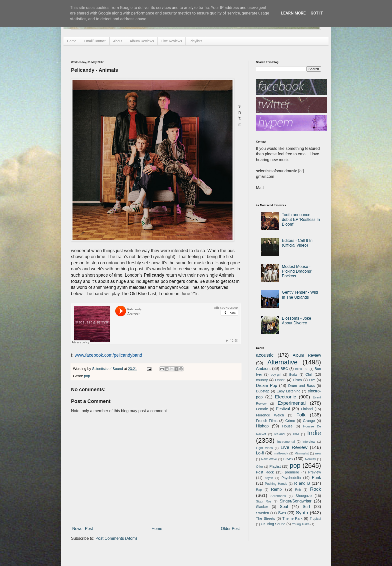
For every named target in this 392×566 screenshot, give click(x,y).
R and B (302, 483)
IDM (296, 434)
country (262, 380)
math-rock (281, 453)
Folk (301, 415)
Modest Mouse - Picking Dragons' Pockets (297, 271)
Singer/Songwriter (296, 501)
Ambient (263, 369)
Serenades (278, 496)
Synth (302, 513)
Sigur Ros (264, 501)
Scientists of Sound (108, 369)
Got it (317, 13)
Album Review (307, 355)
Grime (290, 421)
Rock (315, 489)
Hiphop (262, 426)
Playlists (196, 41)
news (288, 459)
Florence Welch (270, 415)
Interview (309, 442)
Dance (280, 380)
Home (72, 41)
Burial (293, 375)
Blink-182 (302, 369)
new (318, 453)
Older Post (230, 529)
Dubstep (263, 391)
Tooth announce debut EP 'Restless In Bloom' (301, 219)
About (118, 41)
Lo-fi (260, 453)
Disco (297, 380)
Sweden (262, 513)
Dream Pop (266, 386)
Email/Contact (95, 41)
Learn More (293, 13)
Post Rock (265, 472)
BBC (284, 369)
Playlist (275, 466)
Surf (306, 507)
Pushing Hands (276, 484)
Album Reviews (142, 41)
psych (269, 478)
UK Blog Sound (273, 524)
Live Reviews (172, 41)
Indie (314, 433)
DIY (312, 380)
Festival (283, 409)
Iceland (279, 434)
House (287, 426)
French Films (267, 421)
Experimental (292, 403)
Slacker (262, 507)
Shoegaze (304, 496)
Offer (259, 467)
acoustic (265, 355)
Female (262, 409)
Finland (307, 409)
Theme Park (292, 518)
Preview (315, 472)
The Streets (265, 518)
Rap (259, 490)
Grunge (309, 421)
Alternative (282, 362)
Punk (316, 478)
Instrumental (286, 442)
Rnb (298, 490)
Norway (310, 459)
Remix (277, 489)
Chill (309, 374)
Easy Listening (289, 391)
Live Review (294, 447)
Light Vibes (264, 448)
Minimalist (302, 453)
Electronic (285, 397)
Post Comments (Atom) (116, 538)
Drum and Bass (301, 386)
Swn (282, 513)
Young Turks (301, 524)
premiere (292, 472)
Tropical (315, 519)
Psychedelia (291, 478)
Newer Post (83, 529)
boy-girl (276, 375)
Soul (284, 507)
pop (87, 376)
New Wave (269, 459)
